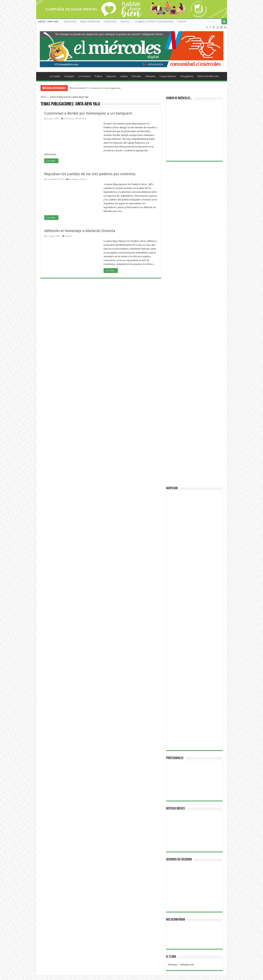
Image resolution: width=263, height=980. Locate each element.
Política (99, 76)
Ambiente (150, 76)
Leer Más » (51, 161)
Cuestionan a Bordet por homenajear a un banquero (88, 113)
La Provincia (85, 76)
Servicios (125, 22)
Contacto (182, 22)
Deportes (111, 76)
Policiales (137, 76)
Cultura (124, 76)
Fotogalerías (187, 76)
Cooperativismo (168, 76)
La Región (69, 76)
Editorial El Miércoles (208, 76)
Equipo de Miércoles (90, 22)
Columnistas (110, 22)
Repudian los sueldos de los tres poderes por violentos (90, 174)
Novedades (81, 119)
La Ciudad (55, 76)
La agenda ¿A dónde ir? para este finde (154, 22)
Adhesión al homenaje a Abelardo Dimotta (80, 231)
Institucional (70, 22)
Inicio (43, 97)
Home (43, 76)
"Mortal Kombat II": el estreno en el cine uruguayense (95, 88)
